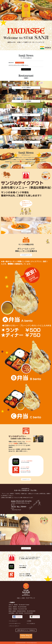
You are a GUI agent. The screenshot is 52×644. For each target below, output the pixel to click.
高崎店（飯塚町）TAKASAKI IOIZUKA (17, 611)
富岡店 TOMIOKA (13, 609)
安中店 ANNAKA (13, 607)
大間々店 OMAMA (13, 605)
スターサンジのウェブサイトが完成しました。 (19, 65)
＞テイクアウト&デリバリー (15, 624)
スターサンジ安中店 (26, 115)
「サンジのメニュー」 (26, 203)
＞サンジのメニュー (13, 621)
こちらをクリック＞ (26, 69)
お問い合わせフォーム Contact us (26, 630)
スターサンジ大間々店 (26, 88)
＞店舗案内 (12, 602)
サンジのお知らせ (20, 63)
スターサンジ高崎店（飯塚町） (26, 128)
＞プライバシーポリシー (14, 626)
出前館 (15, 443)
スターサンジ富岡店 (26, 142)
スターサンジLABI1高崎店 (26, 101)
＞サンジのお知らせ (31, 624)
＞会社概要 (29, 621)
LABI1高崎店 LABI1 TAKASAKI (16, 613)
